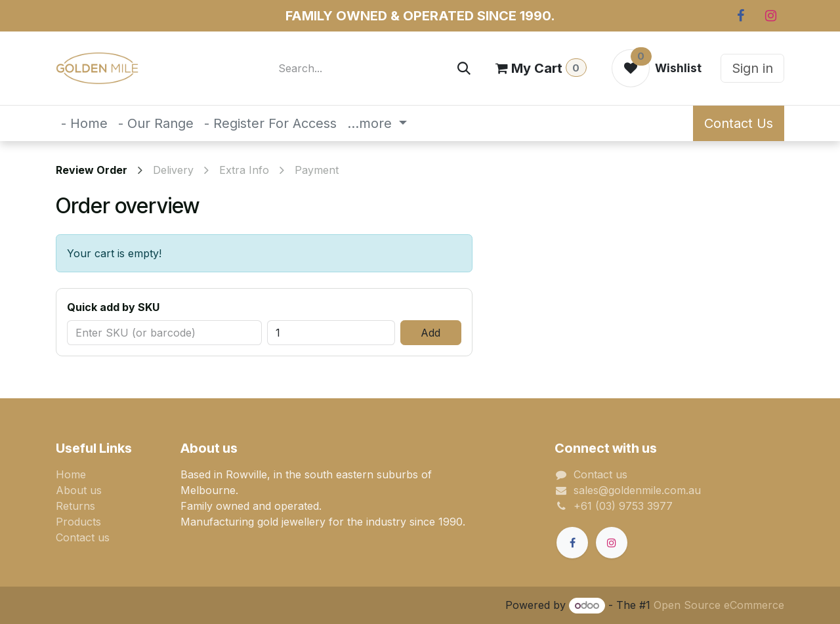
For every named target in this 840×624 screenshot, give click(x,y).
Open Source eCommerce (719, 605)
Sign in (752, 68)
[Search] (464, 68)
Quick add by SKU (113, 307)
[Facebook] (740, 16)
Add (430, 333)
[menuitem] (84, 123)
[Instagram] (770, 16)
